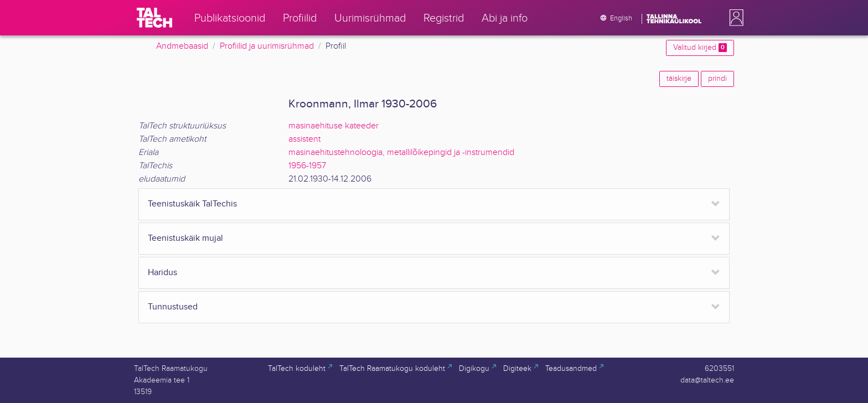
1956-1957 (307, 166)
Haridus (162, 273)
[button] (734, 18)
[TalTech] (154, 18)
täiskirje (679, 79)
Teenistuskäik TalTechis (192, 204)
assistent (304, 139)
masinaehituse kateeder (334, 126)
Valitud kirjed (700, 48)
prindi (717, 79)
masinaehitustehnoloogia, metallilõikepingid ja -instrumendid (401, 153)
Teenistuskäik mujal (185, 238)
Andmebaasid (182, 46)
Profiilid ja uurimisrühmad (267, 46)
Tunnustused (173, 307)
